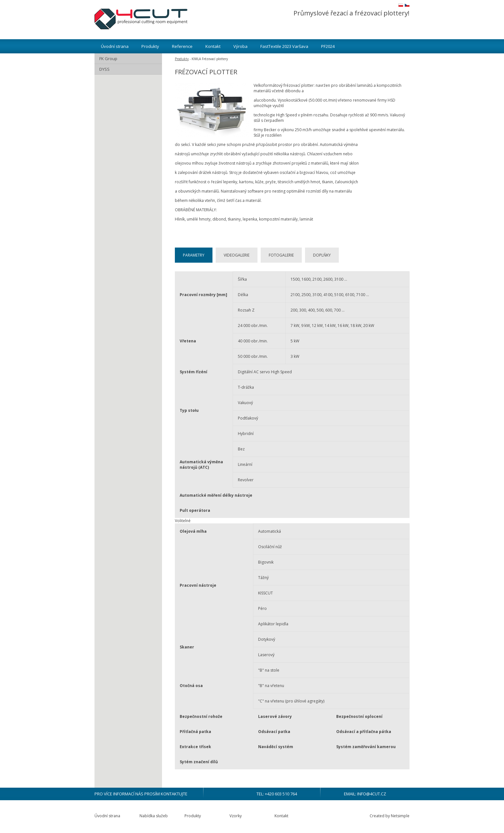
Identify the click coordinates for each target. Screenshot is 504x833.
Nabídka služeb (154, 816)
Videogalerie (237, 255)
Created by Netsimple (390, 816)
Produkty (150, 46)
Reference (182, 46)
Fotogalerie (281, 255)
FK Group (108, 59)
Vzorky (236, 816)
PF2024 (328, 46)
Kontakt (213, 46)
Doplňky (322, 255)
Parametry (194, 255)
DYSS (104, 69)
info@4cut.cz (372, 794)
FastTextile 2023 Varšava (284, 46)
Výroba (240, 46)
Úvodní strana (115, 46)
